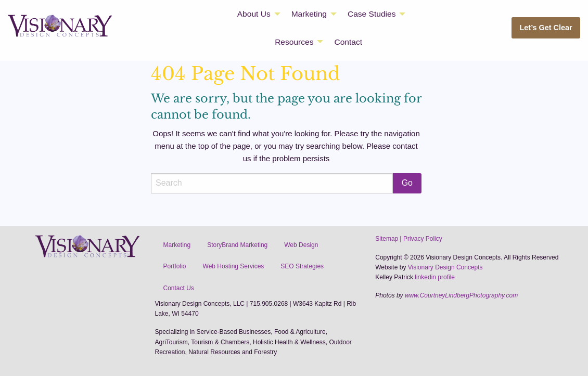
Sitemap (387, 239)
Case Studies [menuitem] (372, 14)
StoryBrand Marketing (237, 245)
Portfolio (175, 266)
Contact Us (179, 288)
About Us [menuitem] (254, 14)
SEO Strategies (302, 266)
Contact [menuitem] (348, 42)
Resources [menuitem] (294, 42)
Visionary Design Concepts (445, 267)
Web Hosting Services (234, 266)
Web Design (301, 245)
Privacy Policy (423, 239)
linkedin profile (435, 277)
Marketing (177, 245)
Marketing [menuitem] (309, 14)
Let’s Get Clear (546, 28)
